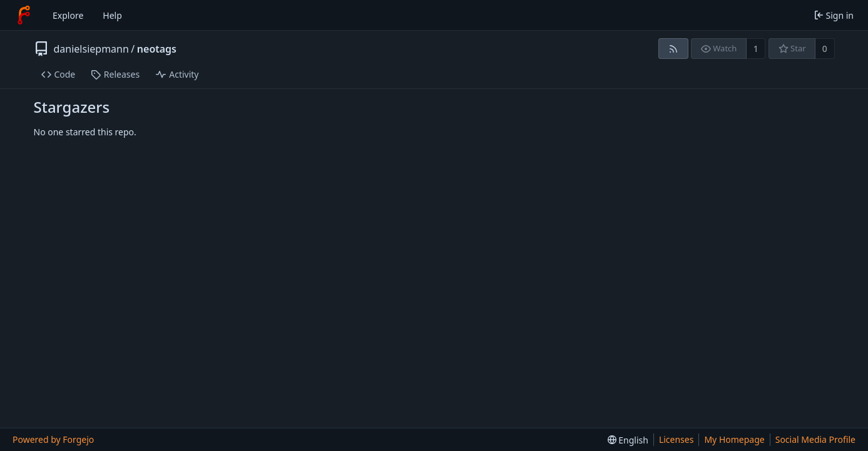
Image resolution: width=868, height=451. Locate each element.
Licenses (677, 439)
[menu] (628, 440)
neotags (157, 49)
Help (112, 15)
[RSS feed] (673, 49)
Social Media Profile (815, 439)
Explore (68, 15)
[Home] (24, 15)
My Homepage (734, 439)
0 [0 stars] (825, 49)
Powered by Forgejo (53, 439)
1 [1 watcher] (756, 49)
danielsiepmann (91, 49)
